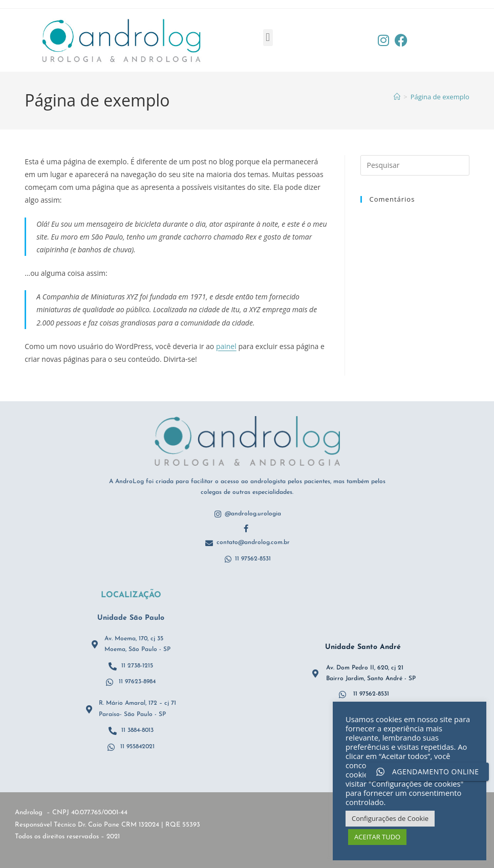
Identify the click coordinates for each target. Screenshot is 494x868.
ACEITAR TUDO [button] (377, 837)
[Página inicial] (397, 97)
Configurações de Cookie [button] (390, 818)
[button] (268, 38)
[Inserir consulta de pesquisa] (415, 165)
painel (226, 346)
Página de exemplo (440, 97)
